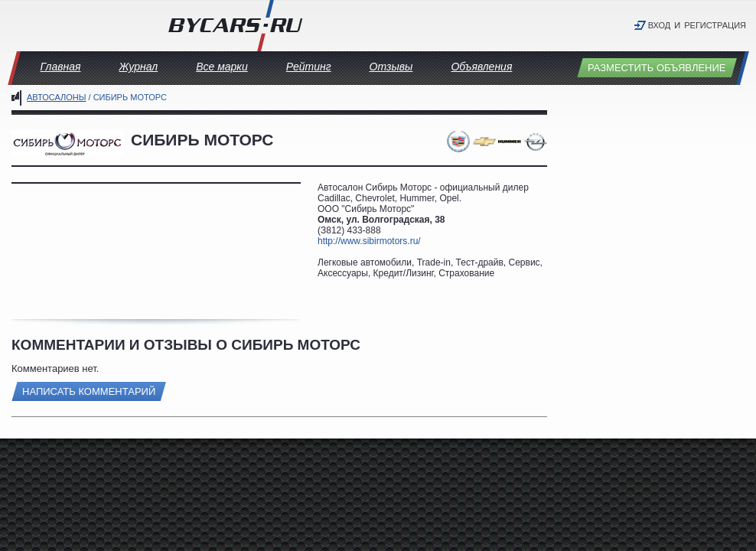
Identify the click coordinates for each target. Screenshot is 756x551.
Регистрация (715, 25)
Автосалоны (56, 97)
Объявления (481, 67)
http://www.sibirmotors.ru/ (369, 241)
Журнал (138, 67)
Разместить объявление (657, 68)
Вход (660, 25)
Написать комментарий (89, 391)
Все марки (222, 67)
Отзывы (391, 67)
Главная (61, 67)
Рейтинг (309, 67)
